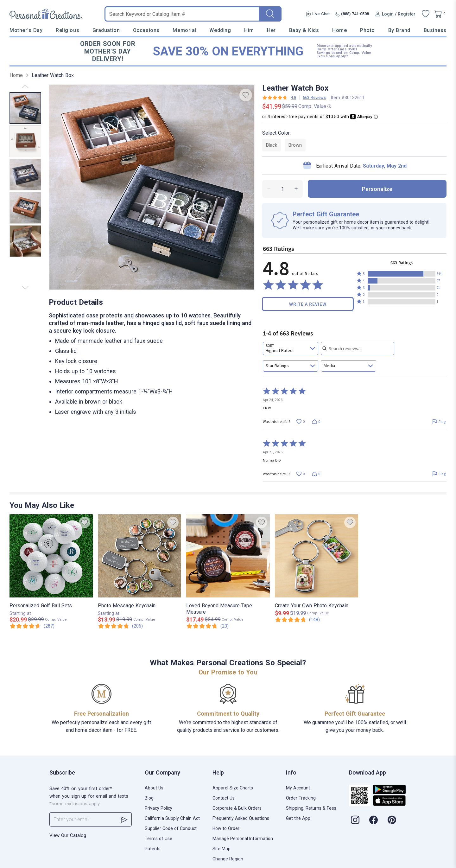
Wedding (220, 30)
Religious (67, 30)
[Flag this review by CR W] (439, 421)
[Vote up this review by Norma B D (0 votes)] (300, 474)
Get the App (298, 818)
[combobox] (291, 348)
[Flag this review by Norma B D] (439, 474)
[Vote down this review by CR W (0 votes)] (316, 421)
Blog (149, 798)
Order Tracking (301, 798)
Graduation (106, 30)
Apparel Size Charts (233, 788)
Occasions (146, 30)
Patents (153, 849)
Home (339, 30)
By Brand (399, 30)
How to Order (226, 828)
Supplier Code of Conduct (171, 828)
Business (435, 30)
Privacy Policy (158, 808)
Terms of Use (158, 839)
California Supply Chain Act (172, 818)
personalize (377, 189)
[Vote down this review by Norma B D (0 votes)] (316, 474)
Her (271, 30)
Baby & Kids (304, 30)
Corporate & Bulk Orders (237, 808)
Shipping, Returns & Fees (311, 808)
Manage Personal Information (243, 839)
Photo (367, 30)
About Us (154, 788)
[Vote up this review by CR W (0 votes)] (300, 421)
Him (249, 30)
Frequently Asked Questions (241, 818)
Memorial (184, 30)
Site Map (222, 849)
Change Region (228, 859)
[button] (402, 274)
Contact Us (224, 798)
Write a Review (308, 304)
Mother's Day (26, 30)
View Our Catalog (68, 835)
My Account (298, 788)
